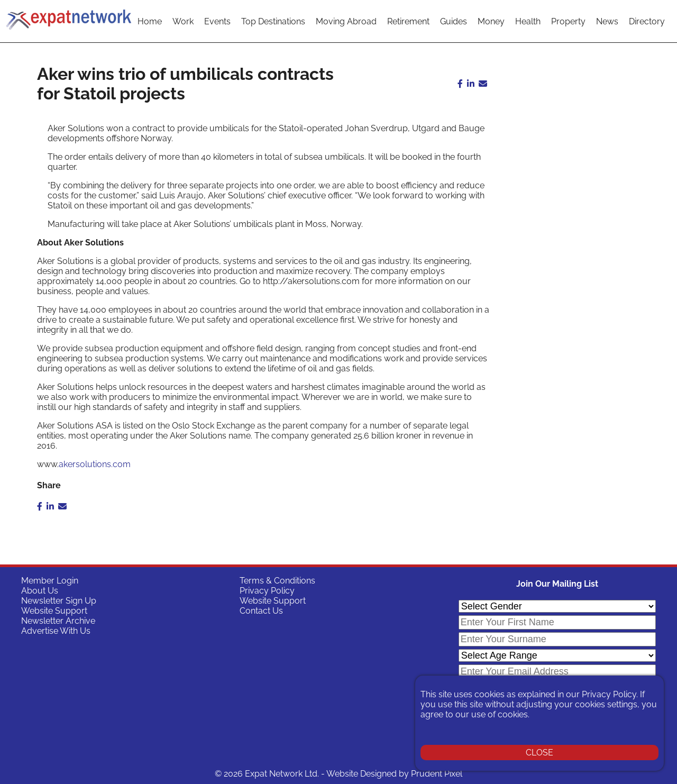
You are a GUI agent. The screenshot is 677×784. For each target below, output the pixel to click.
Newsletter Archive (58, 621)
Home (150, 21)
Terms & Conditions (277, 581)
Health (528, 21)
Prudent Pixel (437, 774)
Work (183, 21)
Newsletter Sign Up (59, 601)
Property (568, 21)
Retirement (408, 21)
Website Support (54, 611)
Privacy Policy (267, 591)
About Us (40, 591)
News (607, 21)
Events (217, 21)
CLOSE (539, 753)
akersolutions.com (95, 464)
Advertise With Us (56, 631)
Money (491, 21)
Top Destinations (273, 21)
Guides (454, 21)
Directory (647, 21)
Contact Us (261, 611)
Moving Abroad (346, 21)
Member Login (50, 581)
